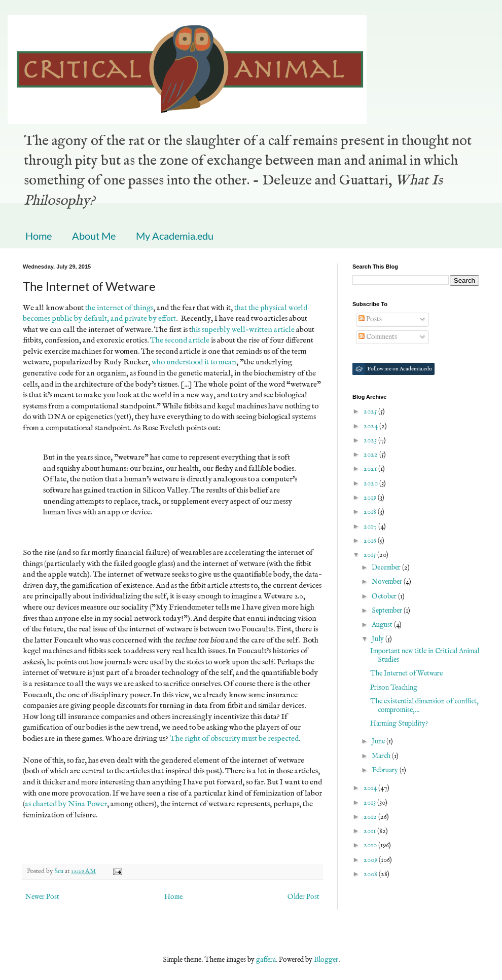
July (379, 639)
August (383, 625)
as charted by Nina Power (66, 804)
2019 (371, 498)
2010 (371, 845)
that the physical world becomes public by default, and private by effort (165, 314)
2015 (370, 555)
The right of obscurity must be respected (234, 739)
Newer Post (42, 897)
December (387, 568)
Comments (378, 337)
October (385, 596)
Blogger (326, 960)
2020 (371, 483)
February (386, 770)
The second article (180, 341)
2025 (371, 411)
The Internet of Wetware (406, 673)
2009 (371, 860)
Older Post (303, 897)
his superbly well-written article (243, 330)
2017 (371, 526)
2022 (371, 455)
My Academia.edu (175, 236)
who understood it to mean (194, 362)
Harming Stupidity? (399, 724)
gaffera (266, 960)
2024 (371, 426)
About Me (94, 236)
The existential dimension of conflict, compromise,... (424, 706)
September (388, 611)
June (379, 741)
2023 (371, 440)
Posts (370, 319)
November (388, 582)
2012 (371, 817)
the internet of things (119, 308)
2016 (371, 541)
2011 (370, 831)
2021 (371, 469)
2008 (371, 874)
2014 (371, 788)
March (382, 756)
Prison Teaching (394, 688)
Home (39, 236)
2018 (371, 512)
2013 (370, 803)
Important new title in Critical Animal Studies (425, 655)
